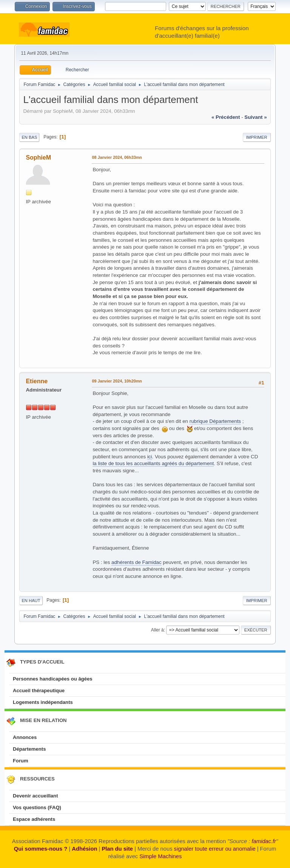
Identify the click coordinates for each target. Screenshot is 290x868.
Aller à (157, 630)
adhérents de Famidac (137, 562)
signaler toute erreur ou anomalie (215, 849)
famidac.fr (264, 841)
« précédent (226, 117)
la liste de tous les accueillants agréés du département (153, 463)
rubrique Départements (215, 421)
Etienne (37, 381)
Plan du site (117, 849)
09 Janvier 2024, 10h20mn (117, 381)
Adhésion (84, 849)
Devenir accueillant (35, 796)
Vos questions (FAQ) (37, 807)
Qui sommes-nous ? (41, 849)
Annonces (25, 737)
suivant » (255, 117)
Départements (29, 749)
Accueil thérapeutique (39, 691)
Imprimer (257, 137)
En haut (31, 601)
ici (150, 457)
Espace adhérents (34, 819)
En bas (29, 137)
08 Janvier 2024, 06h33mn (117, 157)
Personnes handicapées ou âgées (53, 679)
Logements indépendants (43, 702)
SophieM (38, 157)
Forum (21, 761)
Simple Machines (160, 856)
